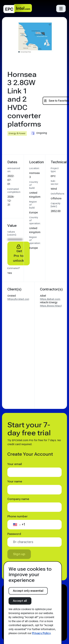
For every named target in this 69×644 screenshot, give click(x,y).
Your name (15, 481)
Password (14, 534)
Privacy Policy (41, 633)
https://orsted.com (19, 299)
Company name (18, 499)
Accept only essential (28, 591)
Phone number (18, 516)
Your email (15, 464)
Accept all (20, 601)
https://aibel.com (50, 299)
